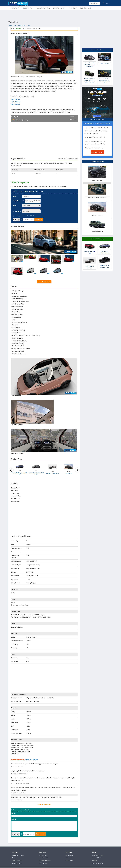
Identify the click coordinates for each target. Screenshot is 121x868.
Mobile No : (16, 201)
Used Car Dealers (59, 8)
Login (106, 3)
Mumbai (41, 855)
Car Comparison (70, 858)
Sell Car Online (15, 8)
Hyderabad (48, 861)
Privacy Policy (99, 863)
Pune (46, 855)
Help (93, 855)
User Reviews (36, 29)
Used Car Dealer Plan (43, 8)
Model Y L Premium (52, 474)
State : (15, 205)
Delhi (40, 863)
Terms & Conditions (31, 216)
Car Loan (14, 858)
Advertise (95, 861)
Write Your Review (32, 760)
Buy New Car (72, 8)
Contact (100, 858)
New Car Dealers (86, 8)
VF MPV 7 (69, 473)
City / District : (17, 211)
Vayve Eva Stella (16, 102)
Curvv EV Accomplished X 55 (36, 474)
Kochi (46, 858)
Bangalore (41, 861)
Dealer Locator (69, 861)
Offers (19, 29)
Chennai (41, 858)
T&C (93, 863)
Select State (94, 3)
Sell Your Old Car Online (97, 119)
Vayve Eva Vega (15, 104)
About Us (95, 858)
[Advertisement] (60, 15)
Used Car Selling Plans (18, 855)
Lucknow (45, 863)
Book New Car (69, 855)
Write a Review (73, 120)
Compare (72, 117)
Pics (24, 29)
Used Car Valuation (17, 863)
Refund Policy (99, 855)
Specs (29, 29)
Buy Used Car (28, 8)
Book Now (39, 219)
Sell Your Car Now (97, 152)
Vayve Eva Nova (15, 99)
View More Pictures (44, 282)
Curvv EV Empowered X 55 (20, 474)
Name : (15, 196)
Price (13, 29)
